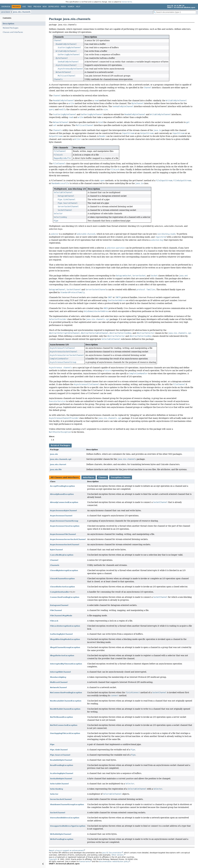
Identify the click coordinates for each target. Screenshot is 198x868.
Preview (37, 7)
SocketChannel (58, 813)
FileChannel (56, 610)
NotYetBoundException (61, 717)
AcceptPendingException (62, 486)
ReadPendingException (62, 765)
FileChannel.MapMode (61, 616)
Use (24, 7)
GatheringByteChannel (61, 634)
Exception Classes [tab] (121, 477)
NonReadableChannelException (66, 701)
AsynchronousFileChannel (63, 534)
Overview (6, 7)
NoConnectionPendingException (66, 693)
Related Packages (11, 28)
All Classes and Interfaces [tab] (65, 477)
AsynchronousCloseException (65, 526)
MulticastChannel (59, 682)
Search (71, 7)
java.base (6, 12)
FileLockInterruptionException (65, 626)
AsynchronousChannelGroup (64, 521)
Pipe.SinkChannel (59, 750)
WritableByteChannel (61, 834)
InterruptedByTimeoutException (66, 664)
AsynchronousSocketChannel (65, 545)
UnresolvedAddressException (65, 818)
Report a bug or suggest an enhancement (66, 851)
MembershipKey (58, 677)
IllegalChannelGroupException (65, 647)
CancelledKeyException (62, 555)
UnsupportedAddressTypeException (68, 826)
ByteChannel (56, 550)
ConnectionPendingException (65, 597)
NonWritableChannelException (65, 709)
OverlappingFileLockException (65, 733)
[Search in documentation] (174, 12)
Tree (30, 7)
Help (78, 7)
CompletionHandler (60, 592)
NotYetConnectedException (64, 725)
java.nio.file (56, 470)
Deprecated (54, 7)
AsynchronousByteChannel (63, 511)
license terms (127, 2)
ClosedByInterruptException (64, 570)
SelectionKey (57, 789)
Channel (54, 560)
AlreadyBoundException (62, 494)
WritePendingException (62, 839)
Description (8, 24)
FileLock (54, 621)
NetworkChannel (58, 687)
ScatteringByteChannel (62, 773)
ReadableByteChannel (61, 760)
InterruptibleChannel (60, 672)
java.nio (54, 454)
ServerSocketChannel (61, 799)
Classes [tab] (102, 477)
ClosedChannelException (62, 579)
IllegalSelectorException (62, 656)
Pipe (52, 744)
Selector (54, 794)
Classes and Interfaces (13, 32)
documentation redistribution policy (114, 862)
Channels (55, 565)
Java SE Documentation (112, 853)
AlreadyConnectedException (64, 502)
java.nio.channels (22, 12)
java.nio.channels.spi (61, 459)
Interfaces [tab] (89, 477)
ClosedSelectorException (62, 587)
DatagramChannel (59, 605)
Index (63, 7)
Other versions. (118, 855)
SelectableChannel (59, 784)
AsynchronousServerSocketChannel (68, 539)
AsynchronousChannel (61, 516)
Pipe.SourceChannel (60, 755)
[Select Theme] (83, 6)
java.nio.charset (58, 464)
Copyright (53, 859)
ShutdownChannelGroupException (67, 804)
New (45, 7)
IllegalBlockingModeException (65, 639)
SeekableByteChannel (61, 779)
